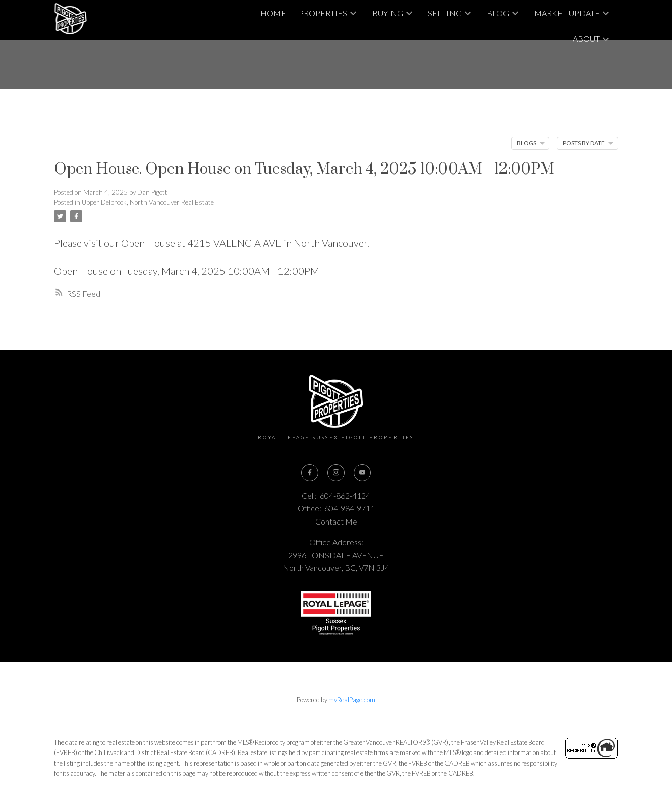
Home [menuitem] (273, 13)
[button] (309, 473)
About (586, 39)
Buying (388, 13)
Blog (498, 13)
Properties (323, 13)
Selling (445, 13)
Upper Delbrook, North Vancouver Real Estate (148, 202)
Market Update (567, 13)
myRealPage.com (352, 700)
